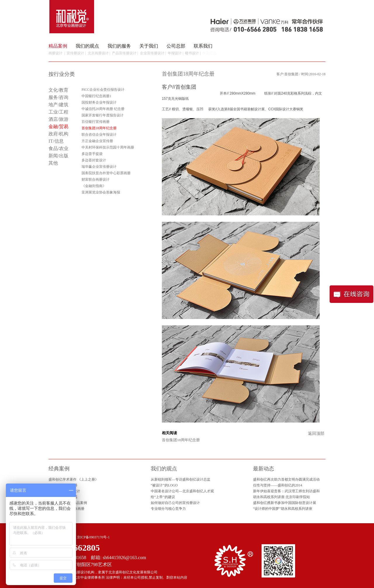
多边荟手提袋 (92, 154)
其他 (53, 163)
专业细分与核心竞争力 (168, 509)
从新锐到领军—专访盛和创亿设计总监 (181, 479)
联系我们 (203, 46)
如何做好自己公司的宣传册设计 (175, 503)
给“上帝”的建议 (163, 497)
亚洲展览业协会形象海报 (101, 192)
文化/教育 (58, 90)
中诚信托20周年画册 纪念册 (103, 109)
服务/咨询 (58, 97)
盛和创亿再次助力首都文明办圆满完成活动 (286, 479)
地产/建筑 (58, 105)
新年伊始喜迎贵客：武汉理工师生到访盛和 (286, 491)
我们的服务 (119, 46)
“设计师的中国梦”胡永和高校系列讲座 (283, 509)
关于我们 (149, 46)
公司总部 (176, 46)
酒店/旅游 (58, 119)
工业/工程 (58, 112)
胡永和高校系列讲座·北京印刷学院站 (282, 497)
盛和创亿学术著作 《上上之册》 (73, 479)
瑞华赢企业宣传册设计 (99, 167)
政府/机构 (58, 134)
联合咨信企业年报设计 (99, 135)
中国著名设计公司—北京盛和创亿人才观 (182, 491)
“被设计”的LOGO (164, 485)
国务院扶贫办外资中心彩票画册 (106, 173)
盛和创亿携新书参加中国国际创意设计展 (285, 503)
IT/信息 (56, 141)
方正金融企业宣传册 (97, 141)
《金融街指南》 (94, 186)
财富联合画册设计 (96, 179)
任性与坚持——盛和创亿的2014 (278, 485)
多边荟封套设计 (94, 160)
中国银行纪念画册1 (96, 96)
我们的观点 (87, 46)
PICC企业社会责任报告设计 (103, 90)
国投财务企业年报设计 (99, 102)
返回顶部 (316, 433)
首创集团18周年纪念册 (181, 440)
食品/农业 (58, 148)
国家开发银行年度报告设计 (103, 115)
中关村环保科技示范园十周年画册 (108, 147)
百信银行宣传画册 (96, 122)
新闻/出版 (58, 156)
